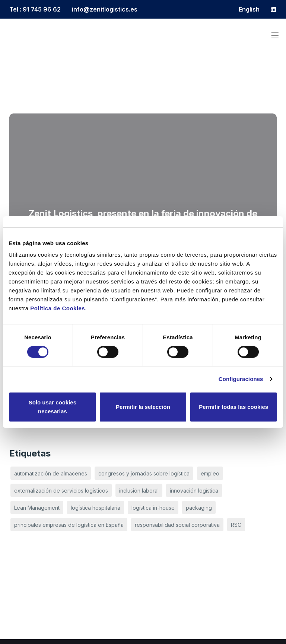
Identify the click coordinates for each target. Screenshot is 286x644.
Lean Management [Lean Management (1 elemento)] (37, 508)
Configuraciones (241, 379)
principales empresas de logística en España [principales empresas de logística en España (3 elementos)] (69, 525)
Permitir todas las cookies (233, 407)
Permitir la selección (143, 407)
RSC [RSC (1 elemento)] (236, 525)
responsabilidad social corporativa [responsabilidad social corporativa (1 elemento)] (177, 525)
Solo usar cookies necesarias (53, 407)
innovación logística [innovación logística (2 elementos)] (194, 491)
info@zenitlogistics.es (105, 9)
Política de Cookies (58, 308)
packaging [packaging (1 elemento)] (199, 508)
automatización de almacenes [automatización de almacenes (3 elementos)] (51, 473)
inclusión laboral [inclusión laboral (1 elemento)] (139, 491)
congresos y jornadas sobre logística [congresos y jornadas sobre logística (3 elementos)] (144, 473)
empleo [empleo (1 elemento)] (210, 473)
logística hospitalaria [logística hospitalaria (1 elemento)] (96, 508)
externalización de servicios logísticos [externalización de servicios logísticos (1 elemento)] (61, 491)
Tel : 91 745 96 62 (35, 9)
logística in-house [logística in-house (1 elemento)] (153, 508)
